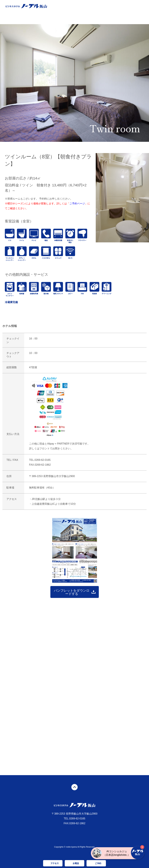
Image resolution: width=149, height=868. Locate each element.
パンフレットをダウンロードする (72, 592)
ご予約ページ (77, 204)
